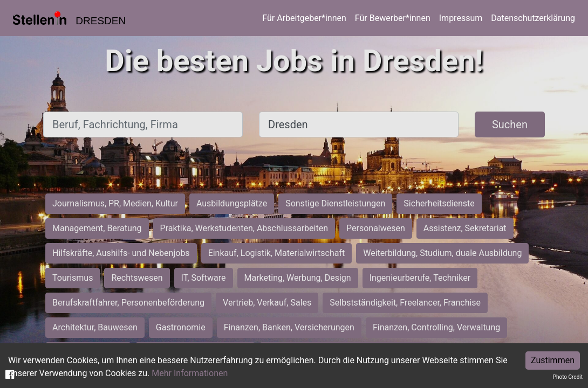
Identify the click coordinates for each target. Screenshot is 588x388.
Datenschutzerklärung (533, 18)
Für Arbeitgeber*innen (304, 18)
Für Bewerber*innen (393, 18)
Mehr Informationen (190, 373)
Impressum (461, 18)
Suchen (510, 124)
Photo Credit (568, 377)
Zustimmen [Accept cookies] (553, 360)
